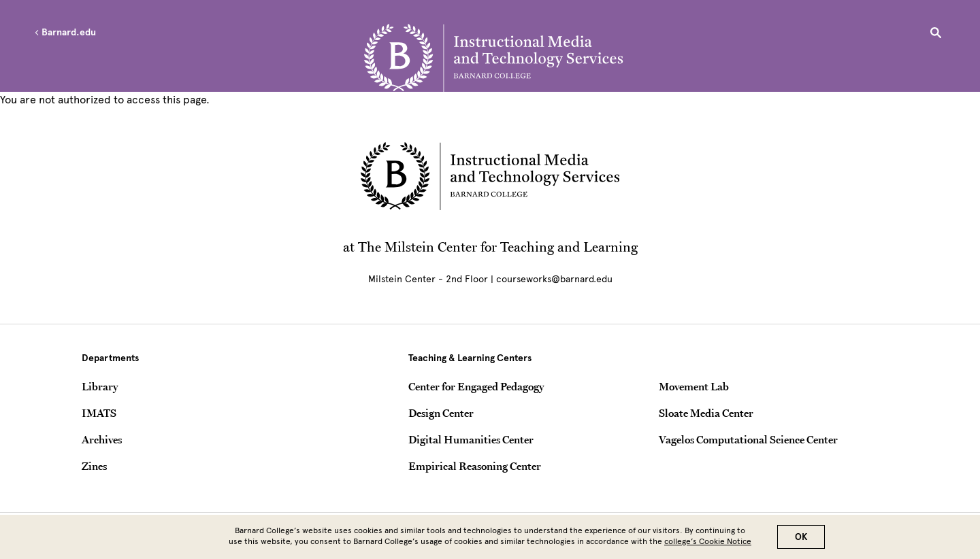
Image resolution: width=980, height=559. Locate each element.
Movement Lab (694, 386)
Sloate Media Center (706, 413)
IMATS (99, 413)
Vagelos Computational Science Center (748, 439)
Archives (102, 439)
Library (100, 386)
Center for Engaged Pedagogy (476, 386)
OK (801, 539)
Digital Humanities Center (471, 439)
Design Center (441, 413)
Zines (94, 466)
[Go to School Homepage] (493, 58)
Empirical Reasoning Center (475, 466)
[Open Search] (936, 35)
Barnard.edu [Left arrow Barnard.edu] (65, 33)
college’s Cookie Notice (708, 543)
